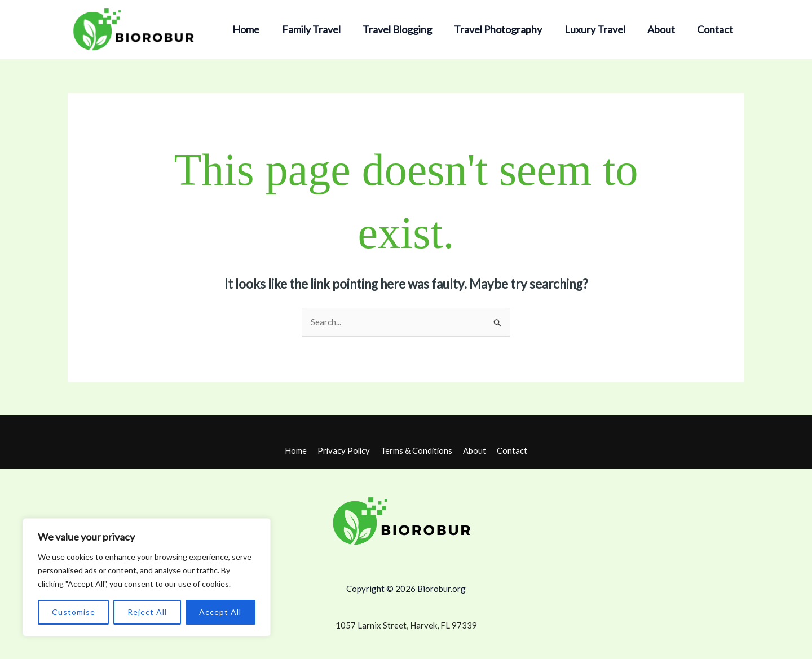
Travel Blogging (406, 29)
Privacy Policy (346, 450)
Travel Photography (505, 29)
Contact (716, 29)
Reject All (147, 612)
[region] (147, 577)
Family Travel (321, 29)
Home (258, 29)
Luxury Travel (599, 29)
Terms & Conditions (418, 450)
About (664, 29)
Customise (74, 612)
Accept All (220, 612)
